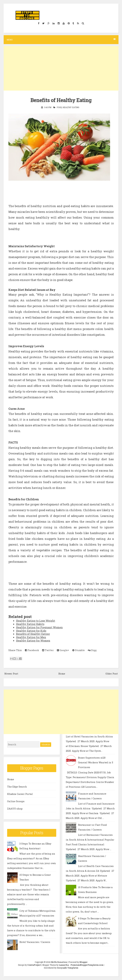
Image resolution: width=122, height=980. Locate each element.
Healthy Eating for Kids (31, 630)
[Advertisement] (61, 68)
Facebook (32, 650)
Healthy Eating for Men (31, 637)
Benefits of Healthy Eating (61, 100)
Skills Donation (59, 962)
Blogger (83, 962)
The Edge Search (17, 787)
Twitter (48, 650)
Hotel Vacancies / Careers (35, 942)
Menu (61, 40)
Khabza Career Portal (20, 794)
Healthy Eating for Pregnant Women (39, 627)
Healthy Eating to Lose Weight (36, 621)
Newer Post (11, 674)
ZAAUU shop (15, 809)
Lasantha (64, 965)
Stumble (78, 650)
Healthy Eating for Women (33, 641)
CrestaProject (34, 965)
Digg (92, 650)
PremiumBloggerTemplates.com (87, 965)
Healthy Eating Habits (30, 624)
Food (59, 107)
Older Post (112, 674)
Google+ (63, 650)
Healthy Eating (71, 107)
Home (62, 674)
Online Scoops (16, 801)
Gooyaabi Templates (68, 968)
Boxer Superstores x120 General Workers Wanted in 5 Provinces (96, 762)
